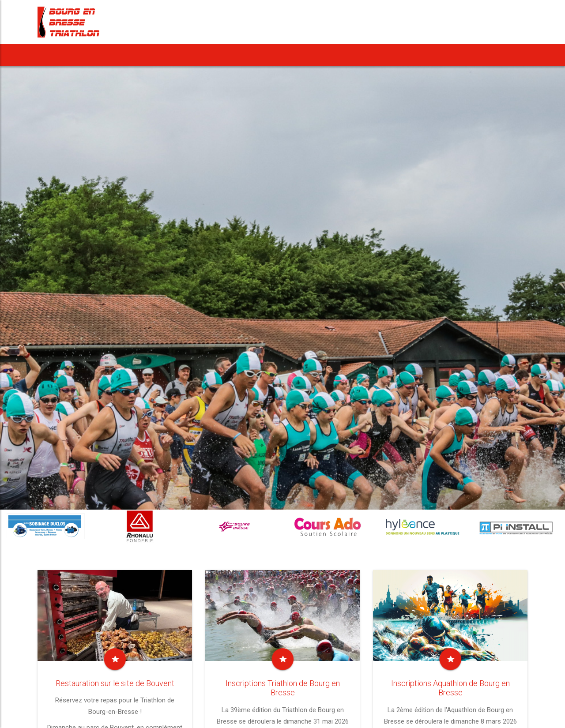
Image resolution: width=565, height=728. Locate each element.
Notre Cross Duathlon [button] (317, 55)
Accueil (58, 55)
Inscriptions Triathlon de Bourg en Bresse (283, 688)
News (96, 55)
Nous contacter (495, 55)
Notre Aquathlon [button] (243, 55)
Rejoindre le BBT (440, 55)
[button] (161, 55)
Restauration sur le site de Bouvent (115, 683)
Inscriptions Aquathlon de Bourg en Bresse (450, 688)
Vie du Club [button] (385, 55)
